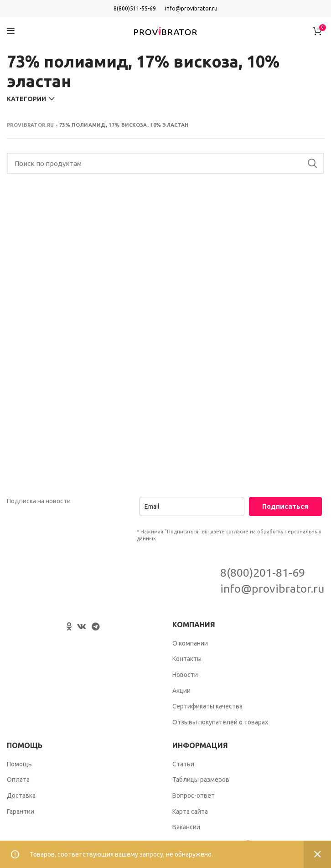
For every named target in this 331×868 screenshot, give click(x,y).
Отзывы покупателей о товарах (220, 722)
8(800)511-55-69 (135, 8)
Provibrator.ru (30, 125)
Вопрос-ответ (194, 796)
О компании (190, 643)
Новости (185, 675)
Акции (181, 691)
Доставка (21, 796)
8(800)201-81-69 (263, 573)
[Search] (165, 163)
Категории (26, 99)
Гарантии (21, 811)
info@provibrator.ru (191, 8)
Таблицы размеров (201, 780)
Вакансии (186, 827)
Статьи (183, 764)
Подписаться (285, 506)
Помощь (19, 764)
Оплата (18, 780)
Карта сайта (190, 811)
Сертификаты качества (207, 706)
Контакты (187, 659)
